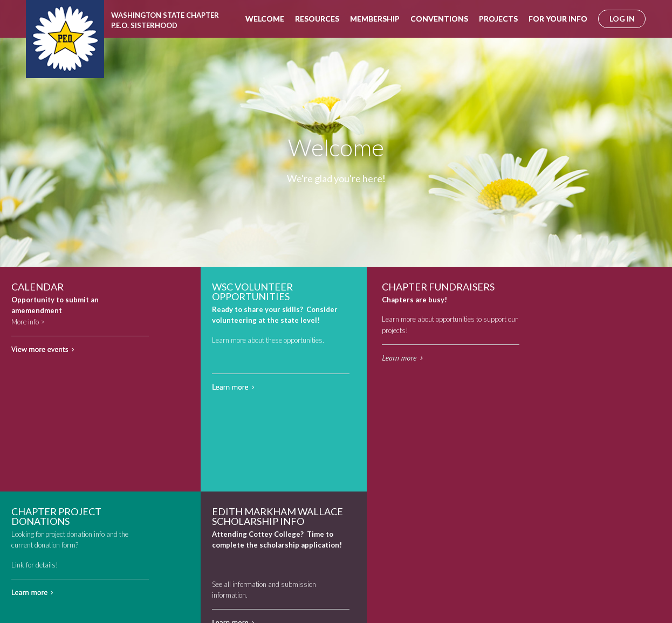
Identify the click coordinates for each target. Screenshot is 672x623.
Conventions (439, 19)
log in (622, 19)
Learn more (230, 387)
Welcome (265, 19)
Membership (375, 19)
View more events (40, 349)
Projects (498, 19)
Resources (317, 19)
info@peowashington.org (241, 593)
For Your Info (558, 19)
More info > (28, 322)
